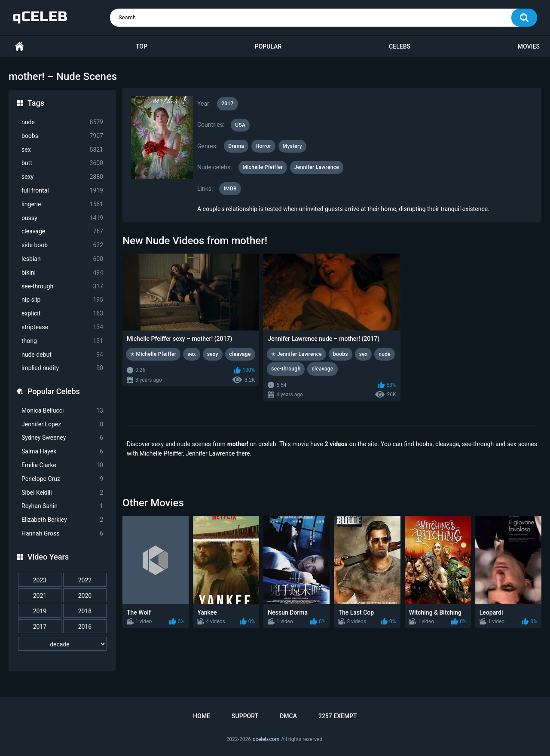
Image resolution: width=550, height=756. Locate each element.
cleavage (62, 231)
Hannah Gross (62, 534)
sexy (62, 177)
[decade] (62, 644)
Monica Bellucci (62, 411)
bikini (62, 273)
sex (62, 150)
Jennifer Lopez (62, 424)
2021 (40, 596)
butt (62, 163)
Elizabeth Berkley (62, 520)
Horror (264, 146)
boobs (62, 136)
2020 (85, 596)
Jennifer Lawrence (317, 167)
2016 (85, 627)
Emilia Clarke (62, 465)
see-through (62, 286)
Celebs (400, 46)
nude (62, 122)
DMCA (288, 716)
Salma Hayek (62, 451)
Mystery (292, 146)
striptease (62, 327)
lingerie (62, 204)
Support (245, 716)
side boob (62, 245)
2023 (40, 580)
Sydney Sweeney (62, 438)
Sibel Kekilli (62, 493)
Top (142, 46)
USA (240, 125)
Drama (236, 146)
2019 (40, 611)
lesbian (62, 259)
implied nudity (62, 368)
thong (62, 341)
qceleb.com (266, 739)
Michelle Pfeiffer (263, 167)
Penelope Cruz (62, 479)
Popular (268, 46)
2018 (85, 611)
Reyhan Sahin (62, 506)
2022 (85, 580)
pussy (62, 218)
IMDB (230, 189)
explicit (62, 314)
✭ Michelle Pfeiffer (153, 354)
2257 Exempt (338, 716)
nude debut (62, 355)
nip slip (62, 300)
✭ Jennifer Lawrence (296, 354)
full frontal (62, 191)
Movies (529, 46)
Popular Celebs (54, 391)
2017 (40, 627)
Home (19, 47)
